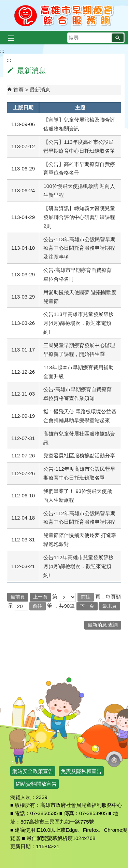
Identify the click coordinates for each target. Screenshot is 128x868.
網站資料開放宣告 (36, 784)
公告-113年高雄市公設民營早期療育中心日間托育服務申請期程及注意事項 (79, 248)
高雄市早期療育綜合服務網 (64, 15)
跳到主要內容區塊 (4, 4)
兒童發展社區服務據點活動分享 (79, 456)
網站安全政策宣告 (33, 771)
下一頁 (87, 606)
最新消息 (40, 90)
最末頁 (110, 606)
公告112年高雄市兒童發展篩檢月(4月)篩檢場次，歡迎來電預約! (78, 566)
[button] (118, 38)
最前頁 (18, 597)
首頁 (18, 90)
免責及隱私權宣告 (81, 771)
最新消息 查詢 (103, 625)
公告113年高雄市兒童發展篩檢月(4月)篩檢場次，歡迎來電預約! (78, 323)
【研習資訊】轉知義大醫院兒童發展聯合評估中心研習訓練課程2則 (79, 217)
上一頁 (40, 597)
